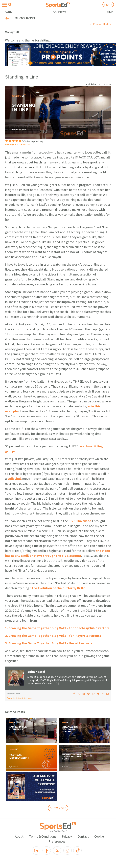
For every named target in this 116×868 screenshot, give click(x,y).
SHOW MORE (58, 808)
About (19, 836)
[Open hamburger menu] (4, 5)
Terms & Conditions (43, 836)
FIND (110, 12)
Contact (83, 836)
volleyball (14, 479)
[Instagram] (68, 850)
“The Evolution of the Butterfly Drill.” (57, 588)
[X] (57, 850)
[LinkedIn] (36, 850)
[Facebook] (47, 850)
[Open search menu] (10, 5)
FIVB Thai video (80, 521)
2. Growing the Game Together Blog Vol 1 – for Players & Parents (53, 636)
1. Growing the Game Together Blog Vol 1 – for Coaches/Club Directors (57, 628)
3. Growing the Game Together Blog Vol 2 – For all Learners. (49, 643)
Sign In (108, 4)
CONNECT (59, 12)
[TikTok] (77, 850)
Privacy (67, 836)
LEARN (7, 12)
